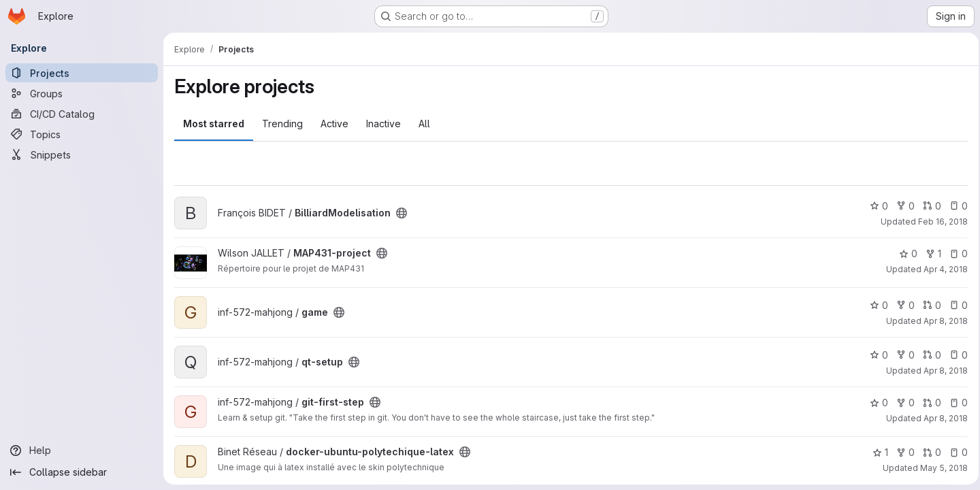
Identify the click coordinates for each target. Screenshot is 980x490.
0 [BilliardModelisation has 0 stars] (875, 206)
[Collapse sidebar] (82, 472)
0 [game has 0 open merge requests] (928, 305)
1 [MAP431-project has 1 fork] (929, 254)
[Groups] (82, 93)
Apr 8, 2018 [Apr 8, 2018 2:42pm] (942, 418)
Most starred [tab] (214, 124)
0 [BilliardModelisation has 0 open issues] (954, 206)
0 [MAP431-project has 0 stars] (904, 254)
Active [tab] (334, 124)
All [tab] (424, 124)
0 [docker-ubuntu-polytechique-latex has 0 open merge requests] (928, 452)
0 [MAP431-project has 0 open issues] (954, 254)
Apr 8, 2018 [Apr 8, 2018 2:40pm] (942, 371)
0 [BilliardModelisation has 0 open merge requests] (928, 206)
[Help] (82, 451)
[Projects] (82, 73)
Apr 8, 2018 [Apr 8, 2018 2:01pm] (942, 321)
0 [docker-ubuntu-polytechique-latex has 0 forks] (901, 452)
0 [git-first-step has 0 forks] (901, 403)
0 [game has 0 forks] (901, 305)
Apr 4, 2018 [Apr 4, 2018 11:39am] (942, 269)
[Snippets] (82, 154)
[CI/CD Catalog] (82, 114)
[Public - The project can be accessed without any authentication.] (402, 213)
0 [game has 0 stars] (875, 305)
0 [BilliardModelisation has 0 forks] (901, 206)
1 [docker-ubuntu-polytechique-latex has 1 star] (876, 452)
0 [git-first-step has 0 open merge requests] (928, 403)
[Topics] (82, 134)
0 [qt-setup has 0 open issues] (954, 355)
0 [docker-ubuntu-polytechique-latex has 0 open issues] (954, 452)
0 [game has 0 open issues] (954, 305)
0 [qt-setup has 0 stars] (875, 355)
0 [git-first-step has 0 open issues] (954, 403)
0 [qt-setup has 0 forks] (901, 355)
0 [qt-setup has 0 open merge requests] (928, 355)
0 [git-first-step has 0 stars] (875, 403)
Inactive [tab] (383, 124)
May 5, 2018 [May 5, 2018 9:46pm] (940, 468)
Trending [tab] (282, 124)
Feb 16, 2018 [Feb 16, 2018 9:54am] (939, 222)
